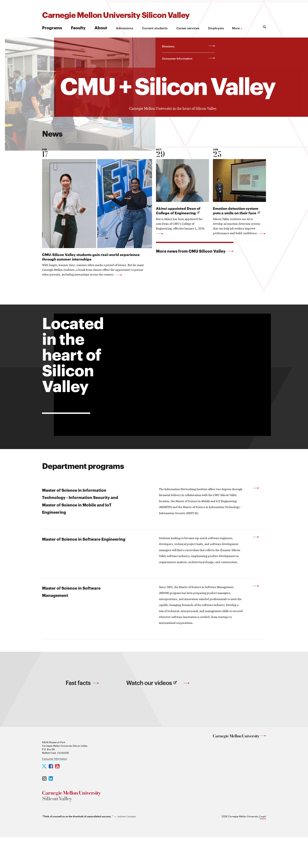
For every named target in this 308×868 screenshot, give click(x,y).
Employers (216, 28)
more (236, 28)
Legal (263, 847)
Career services (188, 28)
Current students (155, 28)
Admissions (125, 28)
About (101, 27)
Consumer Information (55, 789)
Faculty (78, 27)
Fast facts (82, 712)
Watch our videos (158, 716)
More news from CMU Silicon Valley (195, 251)
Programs (52, 27)
